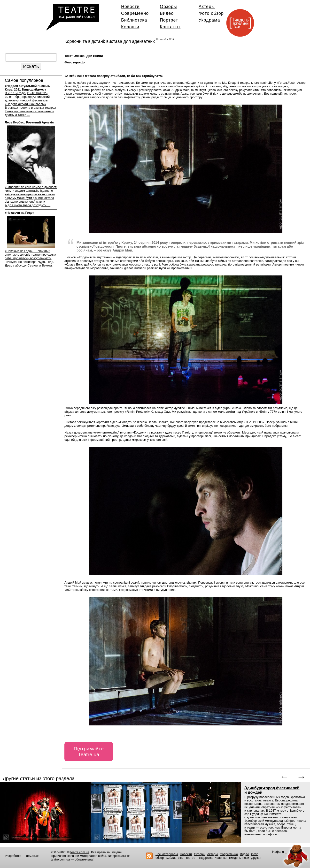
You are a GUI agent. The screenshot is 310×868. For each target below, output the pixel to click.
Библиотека (134, 20)
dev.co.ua (33, 856)
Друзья (256, 858)
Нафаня (278, 852)
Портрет (169, 20)
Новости (130, 7)
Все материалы (167, 854)
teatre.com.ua (80, 852)
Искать (31, 66)
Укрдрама (209, 20)
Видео (167, 13)
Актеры (207, 7)
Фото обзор (211, 13)
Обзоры (168, 7)
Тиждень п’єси (239, 858)
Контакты (170, 27)
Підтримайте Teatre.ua (89, 751)
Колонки (130, 27)
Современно (135, 13)
